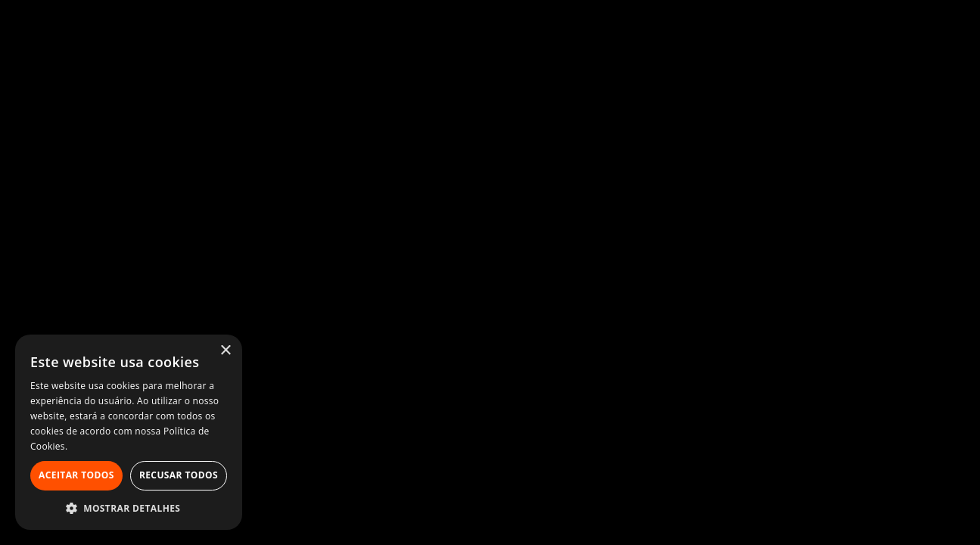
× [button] (225, 351)
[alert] (129, 432)
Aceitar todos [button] (76, 475)
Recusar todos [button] (179, 475)
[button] (129, 508)
